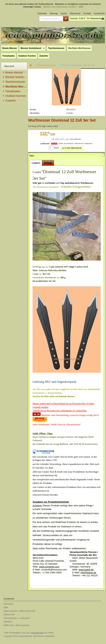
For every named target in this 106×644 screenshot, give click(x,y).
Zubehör (44, 56)
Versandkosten (75, 139)
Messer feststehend (32, 48)
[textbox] (51, 19)
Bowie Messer (10, 48)
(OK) (81, 7)
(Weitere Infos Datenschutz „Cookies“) (60, 7)
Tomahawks (9, 56)
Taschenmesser (56, 48)
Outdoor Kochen (27, 56)
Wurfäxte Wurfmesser (80, 48)
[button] (66, 19)
